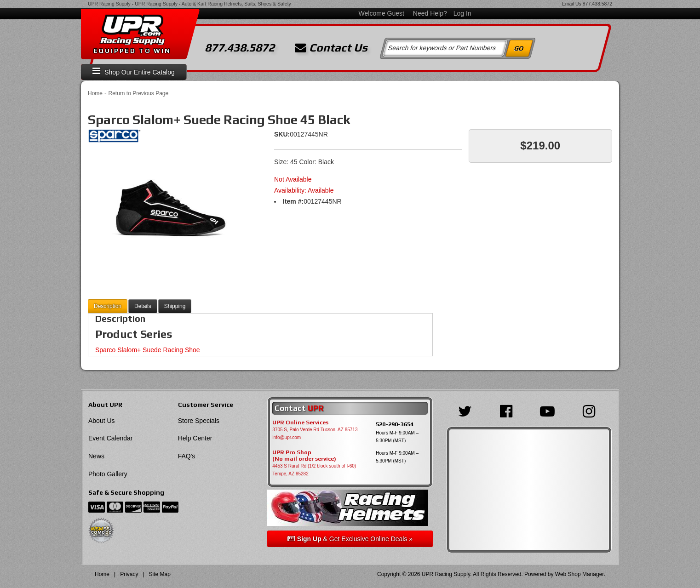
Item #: (293, 201)
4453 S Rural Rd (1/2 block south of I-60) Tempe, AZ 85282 (314, 470)
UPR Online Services (300, 422)
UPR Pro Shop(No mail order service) (304, 456)
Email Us (572, 4)
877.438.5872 (597, 4)
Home (95, 93)
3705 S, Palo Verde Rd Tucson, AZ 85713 (315, 430)
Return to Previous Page (138, 93)
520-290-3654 (395, 424)
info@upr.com (287, 437)
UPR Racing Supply (109, 4)
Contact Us (331, 48)
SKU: (282, 134)
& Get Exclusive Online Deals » (350, 539)
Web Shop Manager (580, 574)
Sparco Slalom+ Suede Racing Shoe (148, 350)
